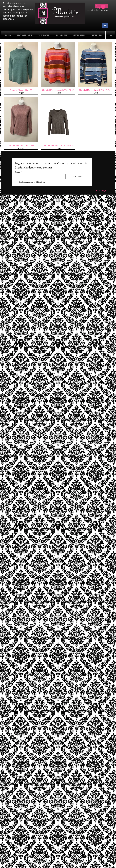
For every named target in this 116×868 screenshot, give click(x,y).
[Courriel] (39, 176)
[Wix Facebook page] (105, 26)
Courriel (18, 172)
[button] (101, 7)
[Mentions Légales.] (102, 191)
